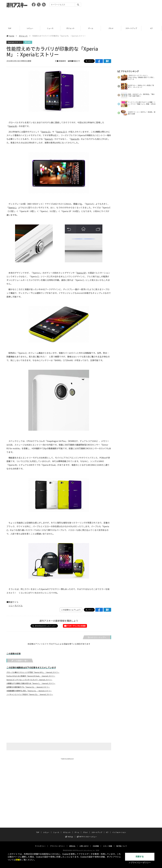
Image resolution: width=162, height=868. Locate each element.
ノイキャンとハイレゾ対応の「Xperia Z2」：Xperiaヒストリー (30, 694)
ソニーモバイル (16, 606)
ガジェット (71, 28)
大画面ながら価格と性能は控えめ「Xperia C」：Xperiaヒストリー (31, 683)
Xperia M (13, 126)
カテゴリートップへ (97, 637)
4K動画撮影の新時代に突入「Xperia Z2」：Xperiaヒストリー (29, 691)
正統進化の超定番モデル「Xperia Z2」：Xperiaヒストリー (28, 687)
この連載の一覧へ (20, 661)
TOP (10, 28)
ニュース (51, 28)
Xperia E (49, 139)
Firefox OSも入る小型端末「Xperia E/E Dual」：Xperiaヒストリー (31, 676)
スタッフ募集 (108, 844)
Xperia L (12, 207)
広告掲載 (96, 844)
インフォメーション (119, 830)
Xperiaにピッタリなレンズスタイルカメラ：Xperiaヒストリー (29, 680)
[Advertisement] (81, 16)
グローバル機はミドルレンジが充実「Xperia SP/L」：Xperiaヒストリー (33, 672)
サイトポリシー (40, 844)
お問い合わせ (84, 844)
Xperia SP (81, 273)
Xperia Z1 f (61, 132)
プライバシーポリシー (57, 844)
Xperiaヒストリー (15, 42)
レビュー (30, 28)
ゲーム (91, 28)
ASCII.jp (69, 834)
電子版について (122, 844)
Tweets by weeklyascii (67, 759)
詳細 (18, 860)
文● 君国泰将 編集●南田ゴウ (68, 61)
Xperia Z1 (46, 132)
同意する (140, 857)
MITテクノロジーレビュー (87, 834)
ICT (152, 28)
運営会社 (72, 844)
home (10, 36)
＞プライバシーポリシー (140, 863)
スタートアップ (132, 28)
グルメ (111, 28)
